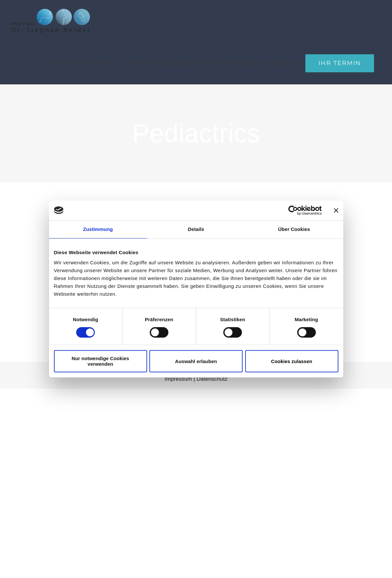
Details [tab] (196, 229)
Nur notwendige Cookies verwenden (100, 361)
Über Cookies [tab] (294, 229)
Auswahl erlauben (196, 361)
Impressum (178, 379)
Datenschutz (212, 379)
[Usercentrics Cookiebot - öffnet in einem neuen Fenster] (293, 210)
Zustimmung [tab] (98, 229)
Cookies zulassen (292, 361)
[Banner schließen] (336, 210)
